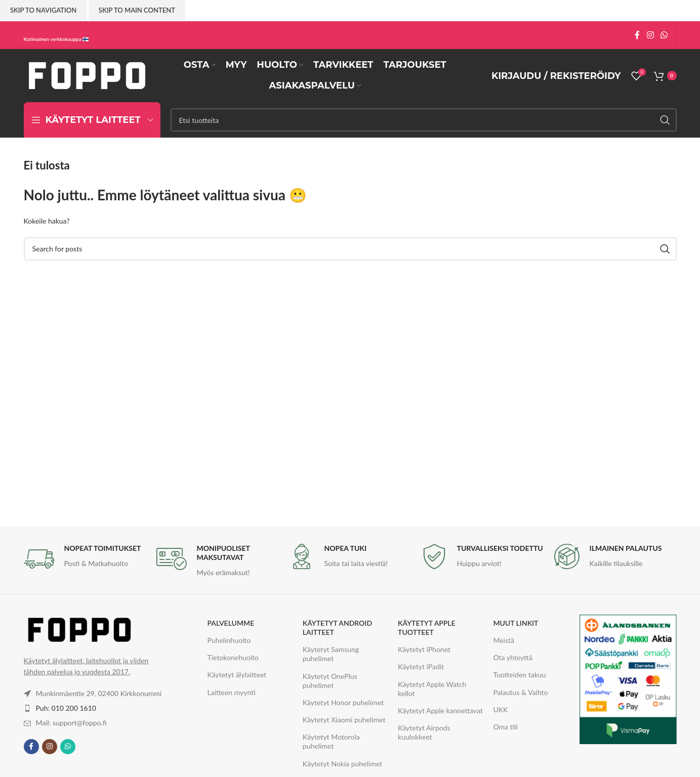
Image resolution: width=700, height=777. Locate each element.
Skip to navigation (43, 10)
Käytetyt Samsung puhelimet (331, 654)
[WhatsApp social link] (664, 35)
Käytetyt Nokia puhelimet (342, 764)
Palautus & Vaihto (520, 692)
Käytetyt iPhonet (424, 649)
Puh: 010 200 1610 (66, 708)
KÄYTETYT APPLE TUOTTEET (427, 628)
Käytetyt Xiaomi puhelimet (344, 720)
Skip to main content (137, 10)
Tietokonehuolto (233, 657)
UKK (500, 709)
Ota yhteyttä (512, 657)
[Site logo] (87, 75)
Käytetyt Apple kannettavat (440, 710)
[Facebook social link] (637, 35)
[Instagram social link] (650, 35)
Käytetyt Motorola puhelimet (331, 741)
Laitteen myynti (232, 692)
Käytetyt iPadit (421, 666)
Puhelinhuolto (229, 640)
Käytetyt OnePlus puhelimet (330, 681)
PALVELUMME (231, 623)
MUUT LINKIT (516, 623)
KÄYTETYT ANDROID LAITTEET (337, 628)
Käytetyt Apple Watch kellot (432, 689)
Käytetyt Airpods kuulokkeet (424, 732)
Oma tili (505, 727)
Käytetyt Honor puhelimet (343, 702)
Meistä (504, 640)
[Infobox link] (85, 559)
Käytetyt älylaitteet (237, 675)
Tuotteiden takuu (519, 675)
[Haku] (424, 120)
